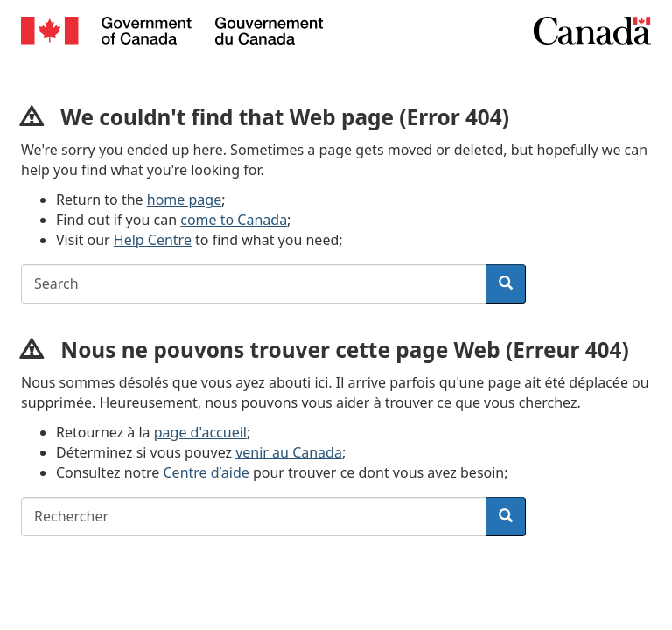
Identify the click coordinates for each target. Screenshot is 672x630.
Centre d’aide (206, 472)
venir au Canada (289, 452)
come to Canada (234, 220)
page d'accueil (200, 432)
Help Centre (153, 240)
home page (184, 199)
